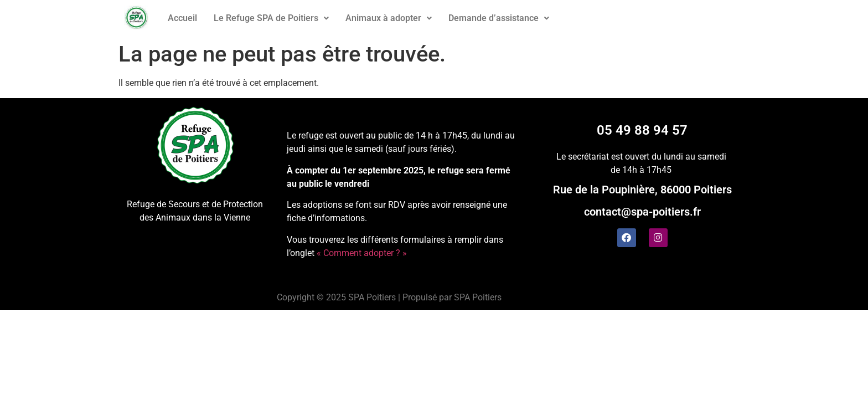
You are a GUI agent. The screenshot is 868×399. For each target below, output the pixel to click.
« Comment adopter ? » (362, 253)
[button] (271, 18)
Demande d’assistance (499, 18)
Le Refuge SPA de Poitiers (271, 18)
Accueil (182, 18)
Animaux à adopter (389, 18)
